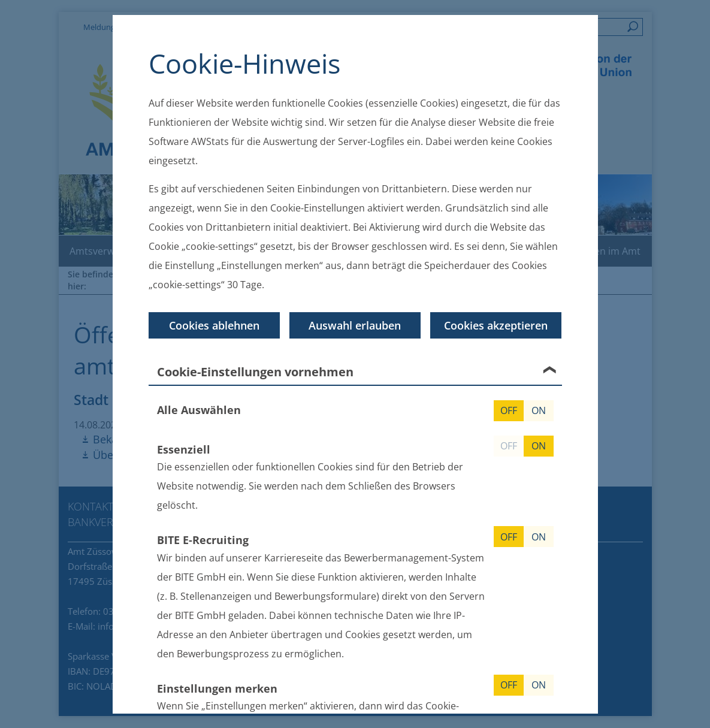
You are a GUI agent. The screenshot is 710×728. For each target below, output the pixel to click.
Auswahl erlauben (355, 325)
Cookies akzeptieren (496, 325)
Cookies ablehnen (214, 325)
